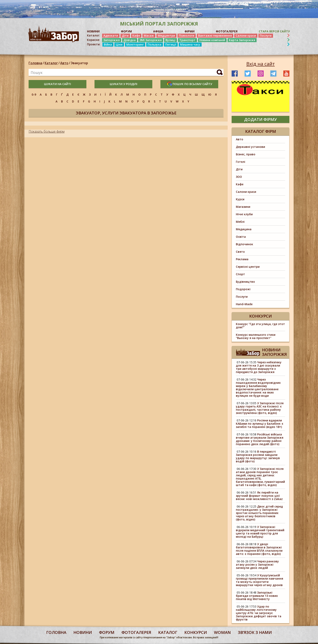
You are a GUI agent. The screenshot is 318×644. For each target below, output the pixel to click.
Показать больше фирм (47, 131)
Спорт (240, 274)
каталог (168, 632)
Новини (83, 632)
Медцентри (166, 36)
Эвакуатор (79, 63)
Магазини (243, 207)
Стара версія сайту (274, 31)
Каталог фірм (261, 131)
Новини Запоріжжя (274, 352)
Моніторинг (135, 44)
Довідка (130, 40)
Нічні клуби (244, 214)
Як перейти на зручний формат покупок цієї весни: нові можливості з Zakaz (259, 496)
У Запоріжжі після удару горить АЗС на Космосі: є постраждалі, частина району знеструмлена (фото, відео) (260, 408)
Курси (240, 199)
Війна (108, 44)
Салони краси (246, 36)
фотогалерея (136, 632)
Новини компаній (212, 40)
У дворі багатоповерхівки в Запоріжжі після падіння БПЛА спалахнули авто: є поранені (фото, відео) (259, 549)
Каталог (51, 63)
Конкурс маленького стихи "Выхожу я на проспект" (256, 336)
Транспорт (187, 40)
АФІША (158, 31)
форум (107, 632)
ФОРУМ (126, 31)
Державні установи (250, 147)
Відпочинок (244, 244)
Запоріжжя (112, 40)
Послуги (266, 36)
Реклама (242, 259)
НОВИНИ (93, 31)
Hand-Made (244, 304)
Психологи (187, 36)
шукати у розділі (124, 84)
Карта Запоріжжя (242, 40)
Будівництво (245, 282)
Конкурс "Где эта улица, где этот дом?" (260, 326)
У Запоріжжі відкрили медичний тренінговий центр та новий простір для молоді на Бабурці (260, 532)
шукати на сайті (57, 84)
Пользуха (155, 44)
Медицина (244, 229)
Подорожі (243, 289)
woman (222, 632)
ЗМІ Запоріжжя (151, 40)
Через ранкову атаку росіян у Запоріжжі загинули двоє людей (257, 565)
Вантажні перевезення (215, 36)
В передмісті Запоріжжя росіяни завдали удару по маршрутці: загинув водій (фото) (258, 456)
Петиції (171, 44)
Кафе (136, 36)
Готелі (241, 162)
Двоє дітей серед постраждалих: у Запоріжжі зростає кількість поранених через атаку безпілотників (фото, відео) (259, 513)
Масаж (149, 36)
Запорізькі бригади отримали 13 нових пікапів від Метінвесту (257, 596)
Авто (64, 63)
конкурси (196, 632)
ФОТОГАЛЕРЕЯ (227, 31)
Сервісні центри (248, 267)
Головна (35, 63)
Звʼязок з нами (255, 632)
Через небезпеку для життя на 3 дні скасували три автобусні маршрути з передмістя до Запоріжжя (259, 367)
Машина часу (190, 44)
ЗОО (239, 177)
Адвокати (111, 36)
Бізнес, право (246, 154)
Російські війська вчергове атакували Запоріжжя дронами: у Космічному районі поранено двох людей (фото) (260, 439)
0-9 (34, 94)
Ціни (119, 44)
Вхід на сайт (261, 64)
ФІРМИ (190, 31)
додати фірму (261, 119)
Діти (125, 36)
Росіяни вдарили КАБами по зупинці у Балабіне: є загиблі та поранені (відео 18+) (260, 424)
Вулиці (170, 40)
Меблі (240, 222)
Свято (240, 252)
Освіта (241, 237)
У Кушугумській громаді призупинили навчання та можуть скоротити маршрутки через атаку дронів (259, 580)
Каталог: (93, 35)
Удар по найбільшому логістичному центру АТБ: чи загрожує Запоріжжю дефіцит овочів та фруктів (259, 613)
